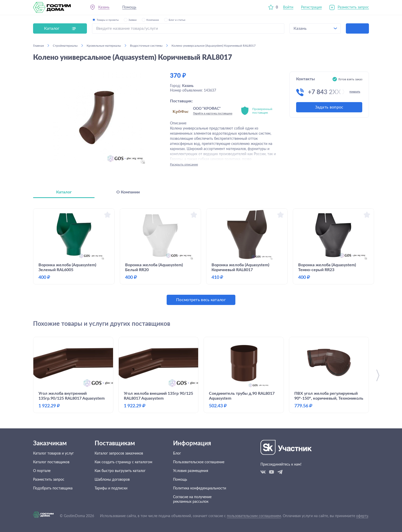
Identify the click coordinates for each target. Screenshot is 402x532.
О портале (42, 471)
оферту (362, 516)
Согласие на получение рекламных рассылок (192, 499)
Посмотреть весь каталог (201, 300)
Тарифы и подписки (111, 488)
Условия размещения (191, 471)
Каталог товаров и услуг (53, 454)
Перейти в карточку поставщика (213, 113)
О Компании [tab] (128, 192)
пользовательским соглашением (254, 516)
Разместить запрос (353, 7)
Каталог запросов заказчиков (119, 454)
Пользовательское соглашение (199, 462)
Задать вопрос (329, 107)
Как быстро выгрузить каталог (120, 471)
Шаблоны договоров (112, 480)
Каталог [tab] (64, 192)
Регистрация (311, 7)
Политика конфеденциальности (200, 488)
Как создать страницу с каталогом (123, 462)
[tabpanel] (201, 257)
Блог (177, 454)
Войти (288, 7)
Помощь (129, 7)
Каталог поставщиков (51, 462)
